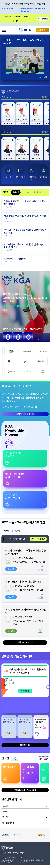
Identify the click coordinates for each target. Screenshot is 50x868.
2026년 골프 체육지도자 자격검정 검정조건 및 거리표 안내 (25, 232)
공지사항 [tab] (16, 192)
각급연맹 (5, 812)
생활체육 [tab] (18, 531)
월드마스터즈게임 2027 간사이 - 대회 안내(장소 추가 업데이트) (25, 203)
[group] (8, 114)
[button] (48, 61)
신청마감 (9, 733)
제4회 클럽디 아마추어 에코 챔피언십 (24, 582)
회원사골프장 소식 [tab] (39, 192)
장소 (8, 562)
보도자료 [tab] (25, 192)
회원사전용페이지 (8, 823)
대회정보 (17, 16)
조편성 (26, 16)
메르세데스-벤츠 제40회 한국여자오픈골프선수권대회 (26, 552)
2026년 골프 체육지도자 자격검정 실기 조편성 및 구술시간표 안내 (25, 246)
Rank (5, 105)
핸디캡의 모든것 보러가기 (25, 790)
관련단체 (5, 817)
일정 (8, 559)
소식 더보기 (43, 77)
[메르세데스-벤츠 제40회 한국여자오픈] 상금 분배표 (25, 217)
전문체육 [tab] (7, 531)
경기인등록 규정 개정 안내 (15, 259)
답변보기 (25, 691)
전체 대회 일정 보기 (38, 539)
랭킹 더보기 (45, 97)
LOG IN (42, 30)
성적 (17, 21)
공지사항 (8, 16)
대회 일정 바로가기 (25, 642)
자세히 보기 (25, 745)
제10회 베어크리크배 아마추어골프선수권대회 (26, 611)
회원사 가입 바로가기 (25, 414)
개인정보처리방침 (19, 853)
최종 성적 (11, 569)
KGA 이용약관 (6, 853)
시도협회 (5, 806)
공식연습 (11, 631)
